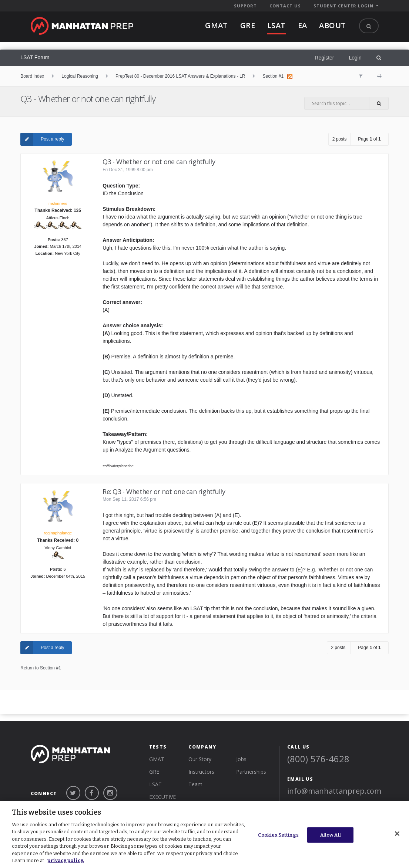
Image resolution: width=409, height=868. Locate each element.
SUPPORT (245, 6)
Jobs (241, 759)
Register (324, 58)
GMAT (157, 759)
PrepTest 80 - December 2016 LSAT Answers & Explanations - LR (180, 76)
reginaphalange (58, 533)
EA (303, 25)
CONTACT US (285, 6)
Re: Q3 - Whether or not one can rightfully (164, 492)
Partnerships (251, 772)
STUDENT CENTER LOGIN (343, 6)
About (332, 25)
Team (195, 784)
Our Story (200, 759)
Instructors (201, 772)
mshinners (58, 203)
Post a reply (42, 139)
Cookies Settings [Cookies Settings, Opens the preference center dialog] (278, 835)
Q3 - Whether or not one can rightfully (93, 99)
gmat (217, 25)
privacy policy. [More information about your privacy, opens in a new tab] (66, 860)
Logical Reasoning (80, 76)
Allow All (331, 835)
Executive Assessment (166, 800)
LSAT (155, 784)
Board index (32, 76)
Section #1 (273, 76)
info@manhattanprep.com (334, 791)
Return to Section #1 (41, 668)
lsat (276, 25)
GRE (154, 772)
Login (355, 58)
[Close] (397, 834)
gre (248, 25)
